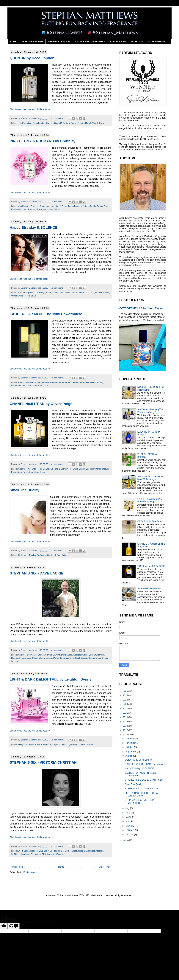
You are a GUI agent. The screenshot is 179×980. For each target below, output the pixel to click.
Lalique (49, 658)
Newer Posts (17, 867)
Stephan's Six (95, 658)
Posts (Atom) (30, 872)
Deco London (39, 123)
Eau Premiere (65, 469)
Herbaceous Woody (95, 382)
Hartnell (101, 655)
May (128, 817)
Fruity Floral (46, 744)
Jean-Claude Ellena (36, 658)
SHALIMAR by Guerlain (149, 588)
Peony (100, 206)
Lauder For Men (18, 386)
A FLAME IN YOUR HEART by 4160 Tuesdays (151, 478)
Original (89, 744)
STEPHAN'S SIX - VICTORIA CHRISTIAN (43, 762)
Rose (81, 851)
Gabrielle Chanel (93, 469)
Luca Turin (89, 293)
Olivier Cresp (17, 296)
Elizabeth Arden (81, 655)
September (131, 752)
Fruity (37, 744)
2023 (126, 704)
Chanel (46, 469)
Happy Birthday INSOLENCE (34, 227)
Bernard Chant (65, 382)
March (129, 826)
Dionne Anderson (47, 206)
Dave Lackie (67, 655)
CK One (56, 655)
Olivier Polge (40, 472)
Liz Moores (23, 555)
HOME (13, 42)
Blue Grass (32, 655)
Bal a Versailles (31, 851)
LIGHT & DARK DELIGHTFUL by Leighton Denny (51, 679)
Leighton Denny (59, 744)
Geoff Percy (61, 206)
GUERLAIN (137, 42)
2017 (126, 730)
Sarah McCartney (62, 123)
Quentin (50, 123)
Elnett (49, 293)
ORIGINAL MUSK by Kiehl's (151, 566)
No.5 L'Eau (28, 472)
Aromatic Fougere (49, 382)
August (129, 756)
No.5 (20, 472)
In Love (23, 658)
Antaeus (22, 655)
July (128, 808)
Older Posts (105, 867)
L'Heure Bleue (77, 293)
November (131, 743)
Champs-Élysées (26, 293)
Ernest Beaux (79, 469)
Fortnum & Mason (61, 851)
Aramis (21, 382)
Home (61, 867)
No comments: (57, 118)
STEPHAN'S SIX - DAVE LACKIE (37, 573)
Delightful (22, 744)
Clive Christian (45, 851)
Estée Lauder (79, 382)
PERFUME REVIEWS (32, 42)
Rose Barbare (30, 296)
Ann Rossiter (24, 206)
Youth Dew (43, 386)
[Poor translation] (14, 926)
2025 (126, 695)
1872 (21, 851)
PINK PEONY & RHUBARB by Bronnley (43, 141)
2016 (126, 735)
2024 (126, 700)
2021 (126, 713)
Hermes (15, 658)
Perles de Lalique (61, 658)
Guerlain (56, 293)
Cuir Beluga (40, 293)
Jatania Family (90, 206)
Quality (50, 555)
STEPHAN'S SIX (118, 42)
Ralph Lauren (81, 658)
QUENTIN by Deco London (32, 58)
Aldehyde (22, 469)
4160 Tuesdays (25, 123)
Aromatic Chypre (33, 382)
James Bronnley (75, 206)
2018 (126, 726)
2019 (126, 722)
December (131, 739)
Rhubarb (32, 209)
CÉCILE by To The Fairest (150, 521)
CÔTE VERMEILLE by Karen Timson (142, 308)
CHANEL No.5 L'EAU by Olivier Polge (41, 404)
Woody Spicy (98, 123)
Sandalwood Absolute (94, 851)
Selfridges (16, 854)
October (130, 747)
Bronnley (34, 206)
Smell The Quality (25, 490)
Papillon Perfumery (38, 555)
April (128, 821)
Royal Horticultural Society (49, 209)
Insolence (65, 293)
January (130, 835)
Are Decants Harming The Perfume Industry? (150, 411)
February (130, 830)
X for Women (57, 854)
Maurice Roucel (102, 293)
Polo (72, 658)
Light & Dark (73, 744)
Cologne (54, 469)
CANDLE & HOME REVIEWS (90, 42)
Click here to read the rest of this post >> (30, 109)
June (128, 813)
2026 (126, 691)
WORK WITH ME (156, 42)
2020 (126, 717)
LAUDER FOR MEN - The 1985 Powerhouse (46, 314)
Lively (82, 744)
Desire (31, 744)
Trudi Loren (32, 386)
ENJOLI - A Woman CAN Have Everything (150, 500)
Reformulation (61, 555)
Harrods (73, 851)
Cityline (48, 655)
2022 (126, 709)
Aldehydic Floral (35, 469)
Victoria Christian (42, 854)
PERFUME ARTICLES (59, 42)
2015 (126, 840)
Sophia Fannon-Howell (81, 123)
